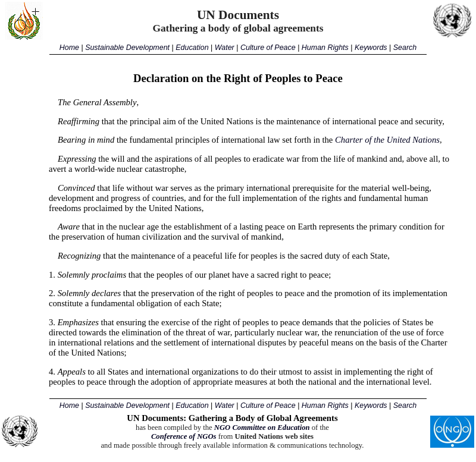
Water (225, 48)
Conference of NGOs (184, 436)
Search (405, 48)
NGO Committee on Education (262, 428)
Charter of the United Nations (387, 140)
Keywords (371, 48)
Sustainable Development (127, 48)
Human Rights (325, 48)
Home (69, 48)
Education (192, 48)
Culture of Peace (268, 48)
